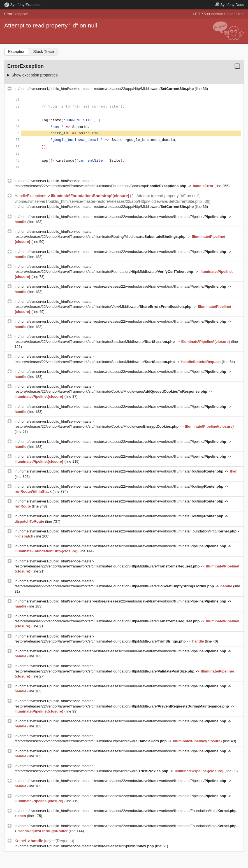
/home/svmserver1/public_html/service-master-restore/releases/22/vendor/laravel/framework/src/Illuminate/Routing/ (121, 471)
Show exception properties (35, 75)
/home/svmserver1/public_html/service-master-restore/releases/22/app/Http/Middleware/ (107, 89)
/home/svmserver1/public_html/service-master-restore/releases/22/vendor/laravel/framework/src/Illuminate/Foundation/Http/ (128, 531)
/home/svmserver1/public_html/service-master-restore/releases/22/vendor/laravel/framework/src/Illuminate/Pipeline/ (123, 217)
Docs (230, 5)
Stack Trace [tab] (43, 52)
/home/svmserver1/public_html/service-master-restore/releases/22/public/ (87, 846)
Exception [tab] (17, 52)
